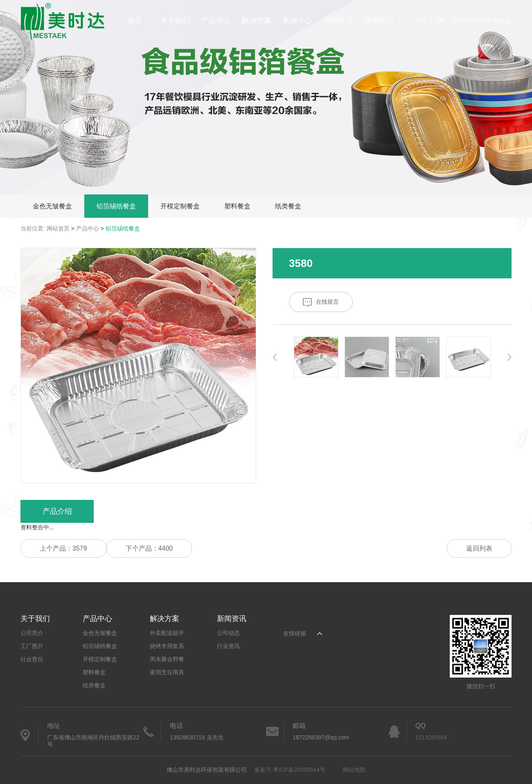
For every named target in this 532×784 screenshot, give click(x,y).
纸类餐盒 (288, 206)
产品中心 (216, 20)
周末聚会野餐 (167, 659)
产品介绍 (57, 511)
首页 (135, 20)
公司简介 (32, 633)
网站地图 (354, 770)
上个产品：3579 (63, 548)
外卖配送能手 (167, 633)
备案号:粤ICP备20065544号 (290, 770)
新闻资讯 (338, 20)
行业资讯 (228, 646)
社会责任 (32, 659)
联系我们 (379, 20)
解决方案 (257, 20)
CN (421, 20)
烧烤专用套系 (167, 646)
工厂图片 (32, 646)
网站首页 (58, 228)
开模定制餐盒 (180, 206)
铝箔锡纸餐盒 (116, 206)
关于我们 (175, 20)
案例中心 (297, 20)
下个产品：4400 (149, 548)
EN (440, 20)
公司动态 (228, 633)
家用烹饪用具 (167, 672)
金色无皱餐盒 (52, 206)
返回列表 (479, 548)
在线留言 (321, 302)
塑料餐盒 (237, 206)
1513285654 (431, 737)
